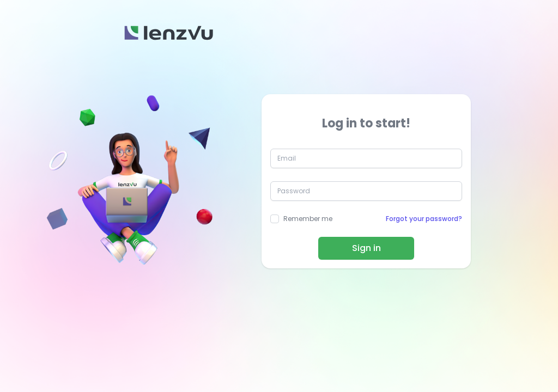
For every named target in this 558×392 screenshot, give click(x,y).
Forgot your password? (424, 219)
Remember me (308, 219)
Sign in (366, 248)
